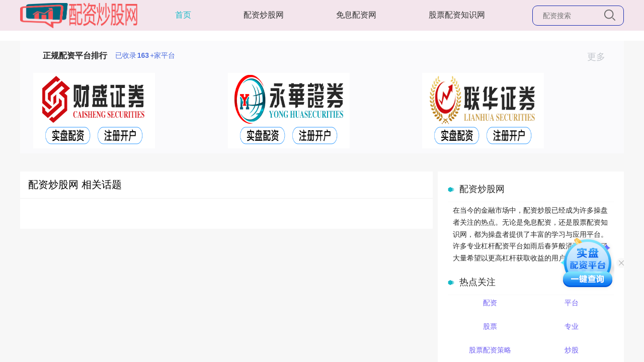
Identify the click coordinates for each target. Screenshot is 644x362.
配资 (490, 303)
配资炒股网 (264, 15)
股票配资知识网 (457, 15)
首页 (183, 15)
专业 (572, 326)
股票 (490, 326)
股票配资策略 (490, 350)
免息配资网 (356, 15)
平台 (572, 303)
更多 (600, 57)
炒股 (572, 350)
